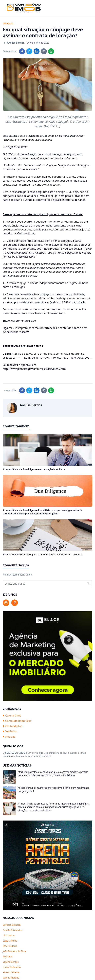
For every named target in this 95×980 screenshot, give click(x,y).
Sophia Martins (11, 978)
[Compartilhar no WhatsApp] (51, 51)
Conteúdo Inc (12, 726)
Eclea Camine (10, 941)
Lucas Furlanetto (12, 967)
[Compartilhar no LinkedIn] (37, 51)
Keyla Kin (8, 956)
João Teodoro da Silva (14, 951)
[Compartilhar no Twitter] (29, 51)
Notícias (9, 737)
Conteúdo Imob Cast (17, 721)
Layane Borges (11, 962)
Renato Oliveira (11, 972)
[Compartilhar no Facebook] (22, 51)
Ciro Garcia (9, 935)
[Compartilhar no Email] (44, 51)
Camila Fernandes (12, 930)
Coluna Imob (12, 716)
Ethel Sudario (10, 946)
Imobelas (10, 731)
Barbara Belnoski (12, 925)
